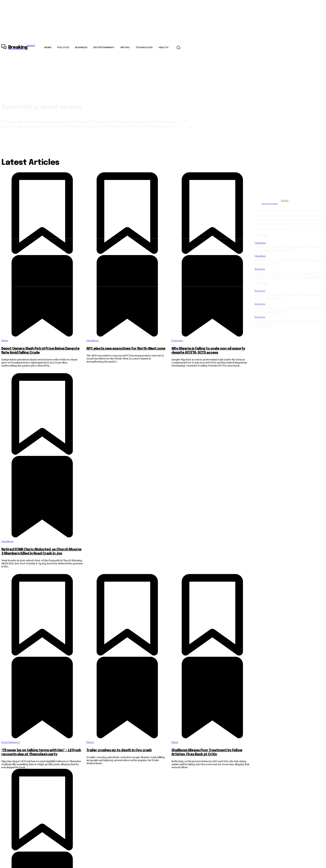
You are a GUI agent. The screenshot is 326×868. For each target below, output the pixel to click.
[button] (178, 47)
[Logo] (18, 47)
